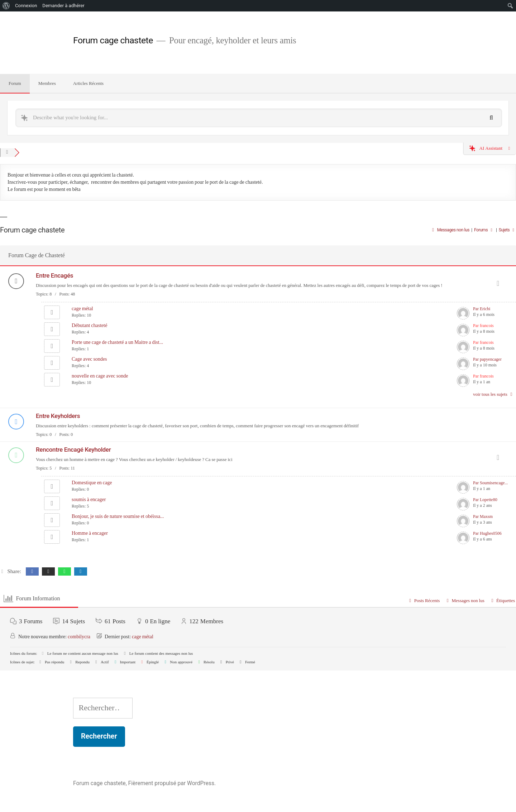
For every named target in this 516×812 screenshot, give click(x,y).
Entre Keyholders (58, 416)
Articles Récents (88, 83)
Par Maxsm (483, 517)
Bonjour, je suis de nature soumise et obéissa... (118, 516)
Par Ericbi (482, 309)
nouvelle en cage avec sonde (100, 376)
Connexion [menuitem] (26, 6)
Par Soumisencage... (490, 483)
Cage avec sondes (89, 359)
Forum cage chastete (113, 40)
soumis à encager (89, 499)
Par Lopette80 (485, 500)
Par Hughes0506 (487, 534)
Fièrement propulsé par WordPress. (172, 783)
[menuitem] (6, 6)
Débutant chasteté (89, 325)
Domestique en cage (92, 483)
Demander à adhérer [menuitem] (63, 6)
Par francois (483, 326)
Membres (47, 83)
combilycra (79, 637)
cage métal (82, 309)
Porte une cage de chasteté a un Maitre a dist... (117, 342)
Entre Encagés (54, 275)
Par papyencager (487, 359)
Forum (15, 83)
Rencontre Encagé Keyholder (73, 450)
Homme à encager (90, 533)
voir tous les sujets (494, 394)
